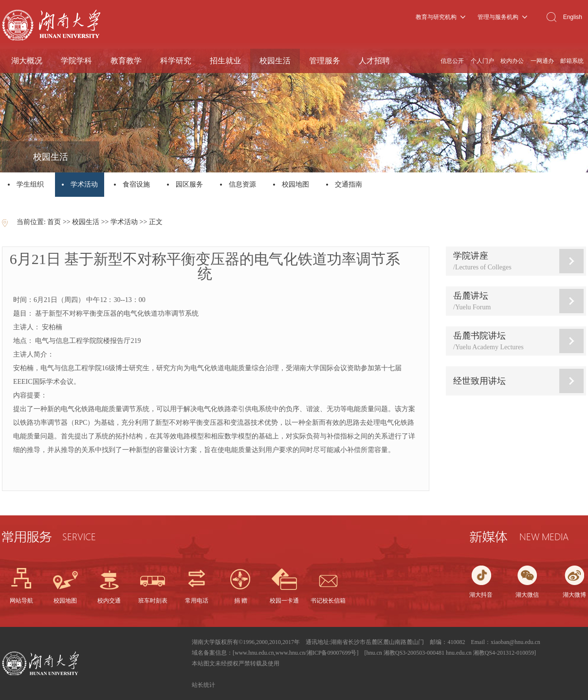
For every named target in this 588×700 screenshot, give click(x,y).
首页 (54, 222)
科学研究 (176, 61)
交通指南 (349, 184)
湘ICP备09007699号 (332, 653)
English (573, 17)
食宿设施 (136, 184)
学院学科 (76, 61)
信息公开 (452, 61)
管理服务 (325, 61)
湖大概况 (27, 61)
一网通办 (542, 61)
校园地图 (295, 184)
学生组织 (30, 184)
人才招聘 (374, 61)
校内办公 (512, 61)
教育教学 (126, 61)
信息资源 (242, 184)
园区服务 (189, 184)
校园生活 (275, 61)
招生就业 (225, 61)
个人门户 (482, 61)
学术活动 (85, 184)
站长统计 (203, 685)
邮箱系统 (572, 61)
